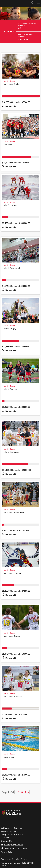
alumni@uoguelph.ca (13, 845)
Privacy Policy (7, 852)
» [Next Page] (28, 792)
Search (32, 3)
